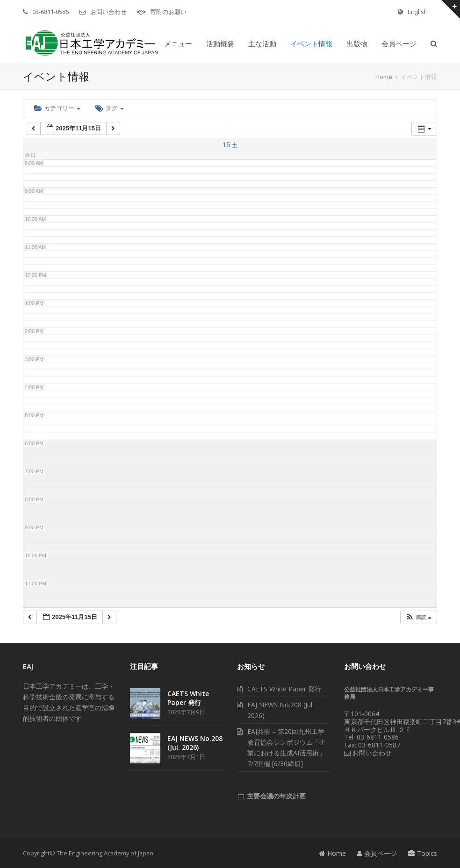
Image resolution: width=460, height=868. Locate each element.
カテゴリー (57, 108)
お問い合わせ (108, 12)
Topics (423, 853)
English (418, 12)
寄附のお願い (168, 12)
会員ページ (377, 853)
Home (332, 853)
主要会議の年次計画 (275, 796)
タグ (109, 108)
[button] (434, 44)
